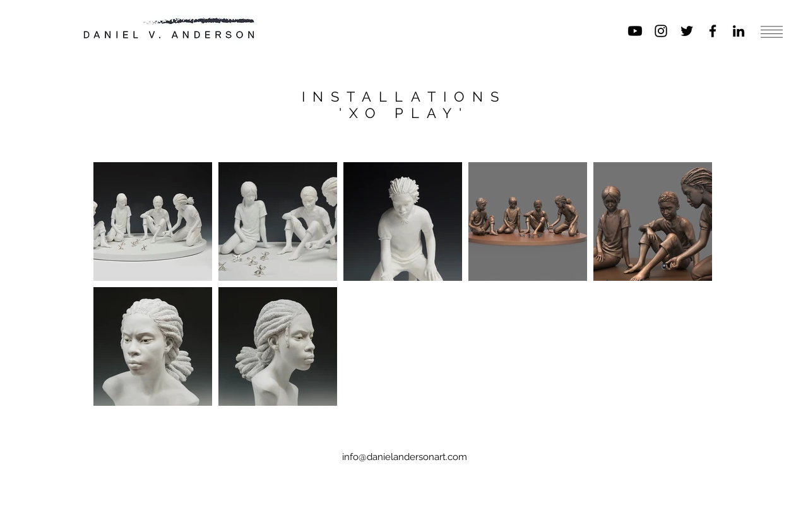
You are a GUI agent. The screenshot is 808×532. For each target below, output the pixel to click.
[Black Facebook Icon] (713, 31)
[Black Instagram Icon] (661, 31)
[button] (772, 32)
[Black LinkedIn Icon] (739, 31)
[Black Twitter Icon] (687, 31)
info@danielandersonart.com (405, 457)
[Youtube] (635, 31)
